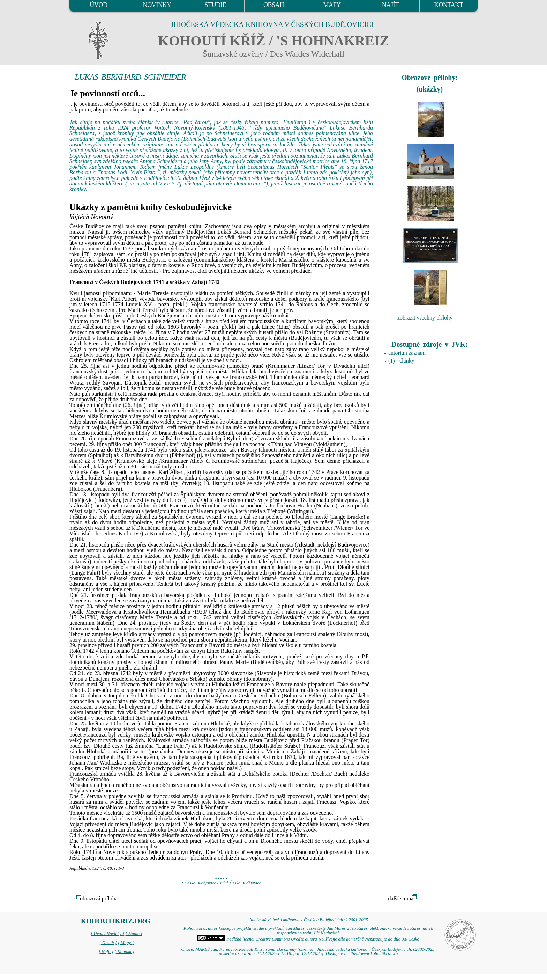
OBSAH (274, 5)
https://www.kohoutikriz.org (373, 953)
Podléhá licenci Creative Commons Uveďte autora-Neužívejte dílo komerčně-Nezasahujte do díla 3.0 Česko (308, 939)
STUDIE (216, 5)
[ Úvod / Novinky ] (107, 934)
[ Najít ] (106, 952)
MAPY (332, 5)
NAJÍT (390, 5)
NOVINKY (157, 5)
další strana (401, 898)
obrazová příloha (99, 898)
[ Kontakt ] (124, 952)
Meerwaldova (101, 612)
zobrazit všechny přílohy (425, 318)
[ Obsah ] (108, 943)
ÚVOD (98, 5)
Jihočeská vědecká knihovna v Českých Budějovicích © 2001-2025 (308, 920)
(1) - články (401, 361)
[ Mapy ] (126, 943)
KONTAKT (449, 5)
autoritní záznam (407, 353)
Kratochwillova (141, 612)
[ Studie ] (134, 934)
